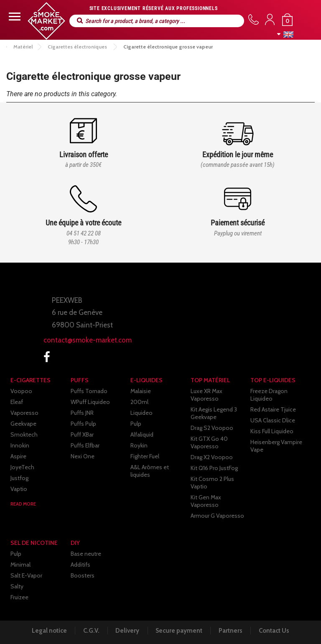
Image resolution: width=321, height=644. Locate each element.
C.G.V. (89, 631)
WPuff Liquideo (90, 402)
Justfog (19, 478)
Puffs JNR (82, 413)
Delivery (127, 631)
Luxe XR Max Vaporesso (206, 395)
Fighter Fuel (145, 456)
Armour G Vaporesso (217, 516)
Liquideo (141, 413)
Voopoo (21, 391)
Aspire (18, 456)
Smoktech (24, 434)
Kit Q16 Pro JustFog (214, 468)
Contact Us (277, 631)
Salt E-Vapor (26, 575)
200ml (139, 402)
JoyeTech (22, 467)
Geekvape (23, 424)
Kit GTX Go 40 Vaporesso (209, 442)
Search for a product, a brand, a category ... (80, 21)
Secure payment (180, 631)
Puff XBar (82, 434)
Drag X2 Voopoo (212, 457)
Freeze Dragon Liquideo (269, 395)
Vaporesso (24, 413)
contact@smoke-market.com (88, 340)
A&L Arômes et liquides (150, 471)
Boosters (83, 575)
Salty (17, 586)
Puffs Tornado (89, 391)
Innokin (20, 445)
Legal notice (46, 631)
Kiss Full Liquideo (272, 431)
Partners (233, 631)
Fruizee (19, 597)
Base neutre (86, 554)
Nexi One (83, 456)
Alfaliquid (142, 434)
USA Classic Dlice (273, 420)
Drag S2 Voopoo (212, 428)
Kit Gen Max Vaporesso (206, 501)
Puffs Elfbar (85, 445)
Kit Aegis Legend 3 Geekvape (214, 413)
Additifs (80, 565)
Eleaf (17, 402)
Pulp (136, 424)
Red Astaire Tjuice (273, 409)
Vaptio (19, 489)
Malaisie (141, 391)
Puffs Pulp (83, 424)
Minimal (20, 565)
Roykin (139, 445)
